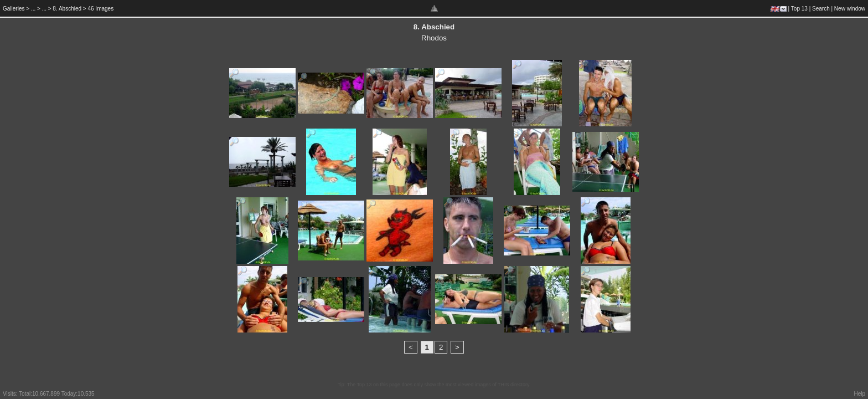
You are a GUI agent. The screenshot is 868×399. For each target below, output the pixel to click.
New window (850, 9)
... (33, 9)
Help (859, 394)
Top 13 (799, 9)
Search (821, 9)
